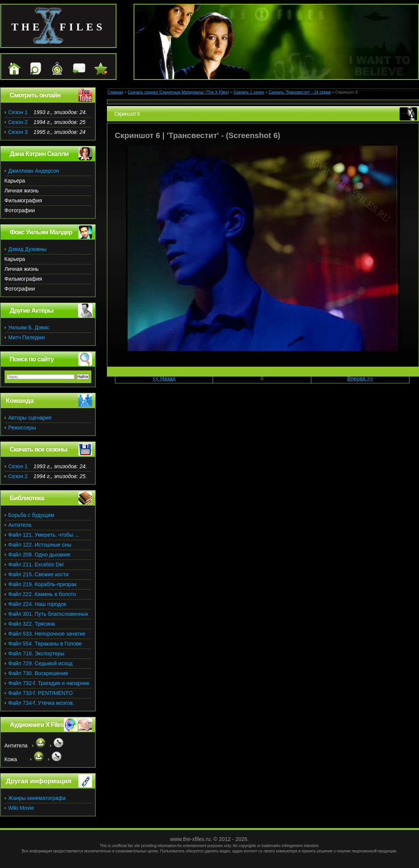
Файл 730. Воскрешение (38, 673)
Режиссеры (22, 428)
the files (58, 27)
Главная (116, 92)
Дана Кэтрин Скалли (39, 154)
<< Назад (164, 378)
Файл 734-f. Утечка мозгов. (41, 703)
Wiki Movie (21, 808)
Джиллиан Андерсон (34, 171)
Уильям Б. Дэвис (29, 327)
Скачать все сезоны (39, 449)
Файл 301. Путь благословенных (49, 614)
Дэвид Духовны (28, 249)
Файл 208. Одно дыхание (40, 555)
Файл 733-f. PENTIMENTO (41, 693)
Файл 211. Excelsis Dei (36, 564)
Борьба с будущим (31, 515)
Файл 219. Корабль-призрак (43, 584)
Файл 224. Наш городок (37, 604)
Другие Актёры (32, 311)
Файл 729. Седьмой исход (41, 663)
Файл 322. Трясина (32, 624)
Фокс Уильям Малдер (41, 232)
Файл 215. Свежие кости (39, 574)
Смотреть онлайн (35, 95)
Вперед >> (360, 378)
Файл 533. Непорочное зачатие (47, 634)
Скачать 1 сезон (249, 92)
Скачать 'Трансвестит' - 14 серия (300, 92)
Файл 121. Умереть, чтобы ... (44, 535)
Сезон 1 (18, 112)
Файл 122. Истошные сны (40, 545)
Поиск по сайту (32, 359)
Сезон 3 (18, 132)
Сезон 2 (18, 122)
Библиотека (27, 498)
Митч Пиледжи (27, 337)
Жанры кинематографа (37, 798)
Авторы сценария (30, 418)
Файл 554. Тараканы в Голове (45, 644)
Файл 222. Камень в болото (42, 594)
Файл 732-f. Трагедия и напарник (49, 683)
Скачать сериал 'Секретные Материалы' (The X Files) (178, 92)
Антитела (20, 525)
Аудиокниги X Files (37, 725)
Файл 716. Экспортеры (37, 653)
